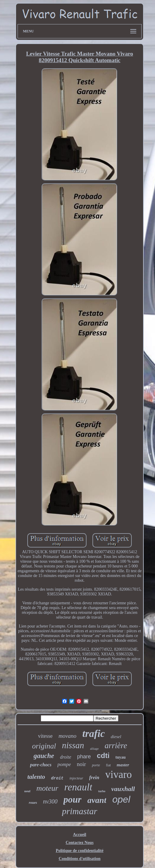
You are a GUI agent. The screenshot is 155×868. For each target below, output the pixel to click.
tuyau (120, 757)
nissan (73, 745)
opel (121, 799)
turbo (102, 791)
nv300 (50, 801)
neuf (28, 791)
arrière (116, 746)
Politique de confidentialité (79, 851)
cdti (103, 755)
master (123, 765)
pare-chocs (41, 765)
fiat (108, 765)
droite (66, 757)
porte (96, 765)
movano (68, 736)
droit (57, 778)
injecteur (76, 778)
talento (36, 777)
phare (84, 757)
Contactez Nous (80, 843)
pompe (64, 764)
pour (72, 799)
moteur (47, 788)
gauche (44, 756)
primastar (79, 811)
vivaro (119, 775)
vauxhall (123, 789)
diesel (116, 737)
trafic (94, 733)
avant (97, 800)
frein (94, 777)
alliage (94, 749)
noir (81, 764)
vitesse (45, 736)
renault (78, 787)
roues (33, 803)
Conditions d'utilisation (79, 859)
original (44, 746)
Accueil (79, 835)
